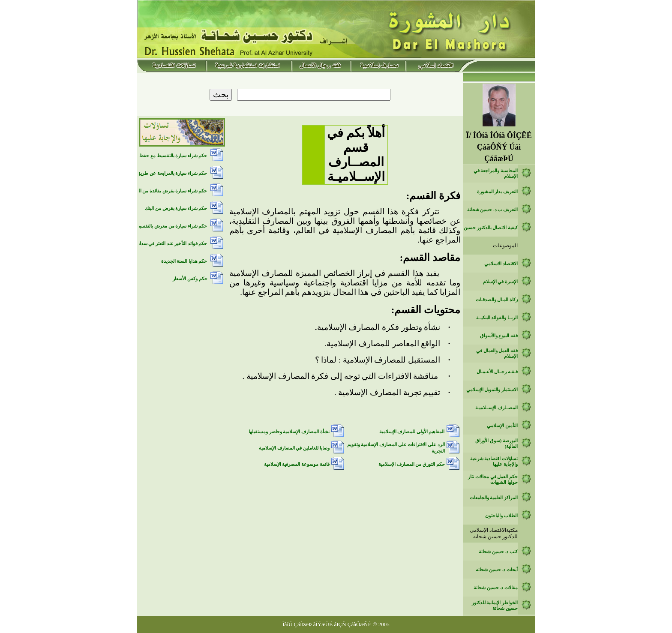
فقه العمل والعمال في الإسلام (497, 354)
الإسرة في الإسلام (500, 282)
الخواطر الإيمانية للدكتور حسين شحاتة (495, 606)
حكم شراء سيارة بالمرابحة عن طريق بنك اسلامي (160, 173)
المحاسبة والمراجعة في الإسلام (496, 174)
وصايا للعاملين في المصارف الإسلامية (294, 448)
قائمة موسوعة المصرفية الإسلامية (297, 464)
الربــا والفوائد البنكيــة (497, 318)
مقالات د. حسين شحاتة (496, 588)
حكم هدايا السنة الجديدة (184, 261)
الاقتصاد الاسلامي (501, 264)
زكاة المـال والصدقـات (497, 300)
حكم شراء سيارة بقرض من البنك (176, 208)
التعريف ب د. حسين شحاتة (492, 210)
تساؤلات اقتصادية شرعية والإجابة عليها (494, 462)
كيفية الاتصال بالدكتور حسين (491, 228)
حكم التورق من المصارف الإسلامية (412, 464)
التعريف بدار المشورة (497, 192)
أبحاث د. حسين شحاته (497, 570)
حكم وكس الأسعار (190, 279)
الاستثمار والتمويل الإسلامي (492, 390)
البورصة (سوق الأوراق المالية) (496, 444)
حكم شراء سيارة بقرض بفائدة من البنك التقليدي (161, 191)
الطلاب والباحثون (501, 516)
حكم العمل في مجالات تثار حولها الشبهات (493, 480)
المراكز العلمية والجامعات (494, 498)
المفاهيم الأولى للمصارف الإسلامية (412, 432)
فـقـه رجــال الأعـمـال (497, 372)
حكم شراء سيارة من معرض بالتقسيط (171, 226)
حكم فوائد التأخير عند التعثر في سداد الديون (166, 244)
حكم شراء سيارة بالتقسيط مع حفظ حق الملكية (162, 156)
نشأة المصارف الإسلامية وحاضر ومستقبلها (289, 432)
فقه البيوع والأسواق (499, 336)
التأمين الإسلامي (502, 426)
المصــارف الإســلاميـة (496, 408)
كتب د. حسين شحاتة (498, 552)
